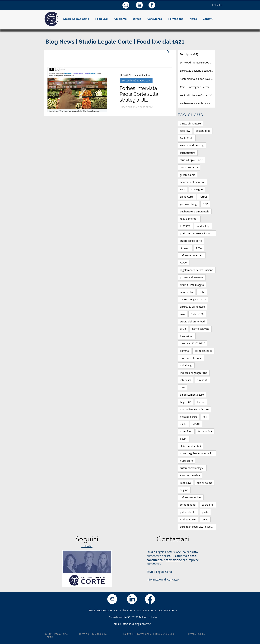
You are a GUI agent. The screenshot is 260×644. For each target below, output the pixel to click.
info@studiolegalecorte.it (137, 624)
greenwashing (188, 204)
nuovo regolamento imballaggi (198, 453)
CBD (182, 387)
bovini (184, 439)
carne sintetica (203, 351)
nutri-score (186, 461)
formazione (187, 336)
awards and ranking (192, 145)
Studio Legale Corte (191, 160)
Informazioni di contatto (163, 579)
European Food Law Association (198, 527)
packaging (208, 505)
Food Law (185, 483)
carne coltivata (201, 329)
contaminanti (188, 505)
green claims (188, 175)
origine (184, 490)
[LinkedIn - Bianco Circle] (139, 5)
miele (183, 424)
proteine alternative (192, 277)
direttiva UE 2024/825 (193, 343)
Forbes (203, 197)
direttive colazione (191, 358)
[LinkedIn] (132, 599)
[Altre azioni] (159, 75)
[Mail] (126, 5)
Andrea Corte (188, 519)
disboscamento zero (192, 395)
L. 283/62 (185, 226)
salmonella (186, 292)
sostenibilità (203, 131)
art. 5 (183, 329)
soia (182, 314)
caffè (202, 292)
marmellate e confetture (194, 409)
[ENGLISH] (218, 5)
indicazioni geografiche (194, 373)
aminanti (202, 380)
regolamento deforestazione (197, 270)
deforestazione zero (192, 255)
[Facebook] (150, 599)
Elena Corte (187, 197)
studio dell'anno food (192, 321)
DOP (205, 204)
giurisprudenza (189, 167)
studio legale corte (191, 241)
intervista (186, 380)
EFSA (199, 248)
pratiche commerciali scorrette (198, 233)
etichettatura (188, 153)
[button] (121, 19)
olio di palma (204, 483)
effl (205, 417)
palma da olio (188, 512)
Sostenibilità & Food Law (136, 80)
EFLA (183, 189)
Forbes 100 (197, 314)
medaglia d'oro (189, 417)
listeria (201, 402)
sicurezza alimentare (192, 182)
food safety (203, 226)
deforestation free (191, 497)
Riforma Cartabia (190, 475)
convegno (197, 189)
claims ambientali (190, 446)
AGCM (184, 263)
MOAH (196, 424)
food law (185, 131)
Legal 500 (186, 402)
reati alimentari (189, 219)
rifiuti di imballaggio (192, 285)
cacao (205, 519)
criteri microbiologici (192, 468)
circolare (185, 248)
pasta (205, 512)
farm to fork (205, 431)
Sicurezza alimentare (192, 307)
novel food (186, 431)
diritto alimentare (190, 123)
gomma (184, 351)
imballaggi (186, 365)
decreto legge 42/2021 (193, 299)
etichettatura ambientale (195, 211)
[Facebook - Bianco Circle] (152, 5)
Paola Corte (187, 138)
